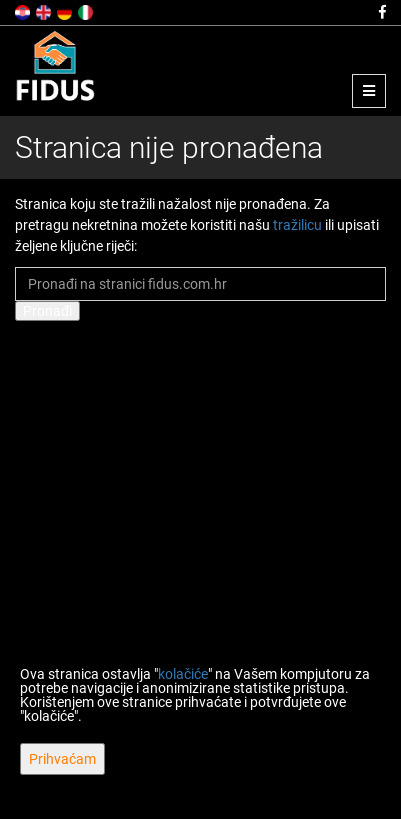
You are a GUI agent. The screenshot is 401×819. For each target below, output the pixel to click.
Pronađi (47, 311)
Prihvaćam (62, 759)
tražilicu (297, 225)
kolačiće (183, 674)
